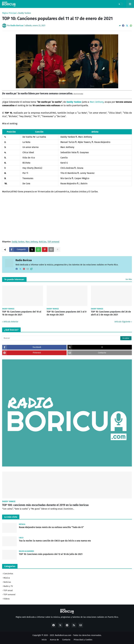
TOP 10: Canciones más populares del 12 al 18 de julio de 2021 (51, 554)
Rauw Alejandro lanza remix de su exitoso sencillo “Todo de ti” (51, 527)
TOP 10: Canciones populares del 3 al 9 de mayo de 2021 (67, 313)
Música (7, 578)
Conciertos (8, 574)
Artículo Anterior (11, 322)
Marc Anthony (97, 102)
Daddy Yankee (25, 13)
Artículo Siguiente (122, 322)
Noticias (43, 242)
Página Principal (9, 13)
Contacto (66, 640)
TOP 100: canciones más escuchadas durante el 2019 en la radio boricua (45, 505)
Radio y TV (8, 586)
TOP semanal (53, 242)
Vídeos (7, 599)
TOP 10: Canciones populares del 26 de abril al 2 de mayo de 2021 (111, 313)
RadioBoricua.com (63, 635)
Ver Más (129, 279)
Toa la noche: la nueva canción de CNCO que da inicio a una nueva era (55, 541)
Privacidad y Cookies (83, 640)
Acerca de (54, 640)
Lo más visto (11, 517)
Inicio (44, 640)
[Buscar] (67, 338)
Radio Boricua (24, 260)
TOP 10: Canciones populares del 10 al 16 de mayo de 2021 (22, 313)
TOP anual (8, 590)
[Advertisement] (67, 217)
